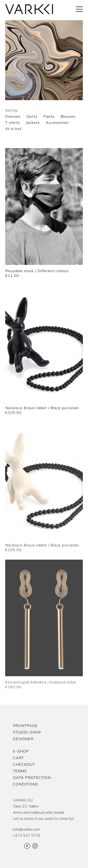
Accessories (57, 122)
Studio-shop (27, 732)
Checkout (24, 764)
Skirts (32, 116)
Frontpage (25, 726)
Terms (20, 771)
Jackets (33, 122)
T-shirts (13, 122)
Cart (18, 758)
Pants (49, 116)
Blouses (68, 116)
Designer (23, 739)
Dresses (13, 116)
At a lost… (15, 129)
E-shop (21, 751)
